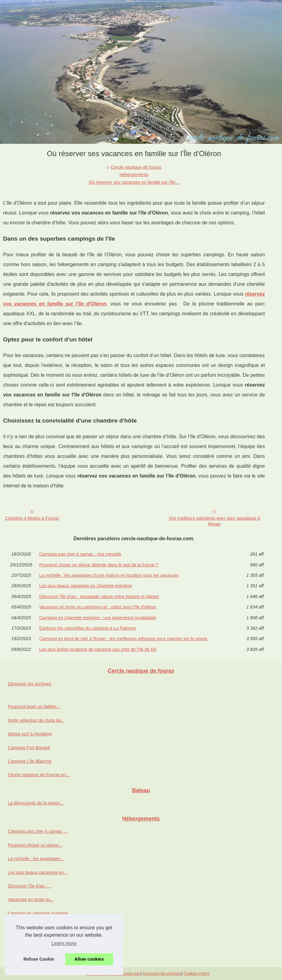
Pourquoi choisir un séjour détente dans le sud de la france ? (99, 565)
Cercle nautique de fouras (136, 167)
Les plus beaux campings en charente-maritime (85, 586)
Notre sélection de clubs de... (36, 720)
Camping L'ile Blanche (30, 761)
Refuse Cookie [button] (39, 959)
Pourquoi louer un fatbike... (34, 706)
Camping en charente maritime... (40, 913)
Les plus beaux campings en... (38, 872)
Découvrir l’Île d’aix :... (29, 886)
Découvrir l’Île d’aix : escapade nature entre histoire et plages (99, 596)
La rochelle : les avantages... (36, 859)
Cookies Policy (197, 973)
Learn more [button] (64, 943)
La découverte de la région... (36, 803)
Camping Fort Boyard (29, 748)
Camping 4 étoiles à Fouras (32, 518)
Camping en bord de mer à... (36, 941)
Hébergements (134, 175)
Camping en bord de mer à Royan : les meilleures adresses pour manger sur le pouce (123, 639)
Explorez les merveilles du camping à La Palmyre (87, 628)
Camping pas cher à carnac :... (38, 831)
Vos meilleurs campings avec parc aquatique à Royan (214, 521)
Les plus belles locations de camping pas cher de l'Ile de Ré (98, 649)
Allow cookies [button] (89, 959)
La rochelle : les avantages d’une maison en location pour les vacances (109, 575)
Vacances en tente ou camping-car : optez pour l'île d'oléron (98, 607)
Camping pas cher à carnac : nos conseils (80, 554)
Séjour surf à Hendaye (30, 734)
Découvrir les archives (30, 684)
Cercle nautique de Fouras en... (39, 775)
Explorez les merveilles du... (35, 927)
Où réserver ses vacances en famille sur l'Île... (134, 182)
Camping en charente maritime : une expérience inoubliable (97, 618)
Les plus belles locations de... (37, 954)
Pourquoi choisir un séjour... (35, 845)
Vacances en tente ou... (31, 899)
